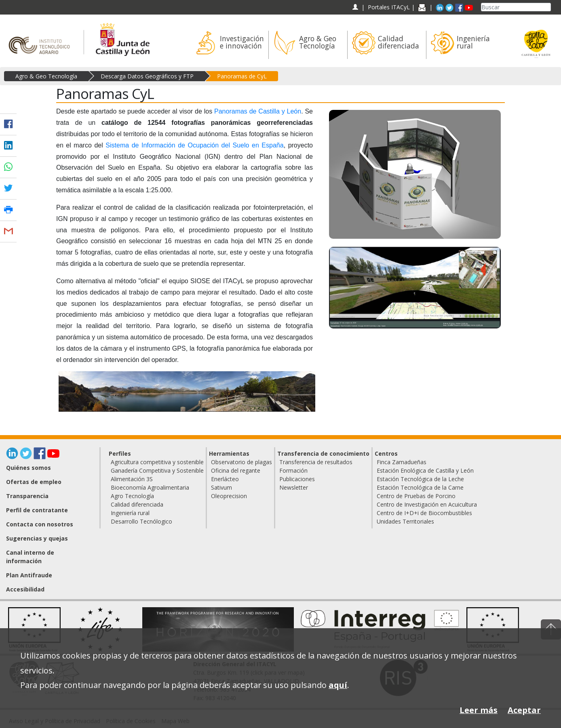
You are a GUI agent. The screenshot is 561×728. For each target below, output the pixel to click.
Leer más (479, 710)
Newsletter (294, 487)
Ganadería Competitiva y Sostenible (157, 470)
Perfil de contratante (37, 510)
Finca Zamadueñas (402, 462)
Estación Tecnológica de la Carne (420, 487)
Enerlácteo (225, 479)
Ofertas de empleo (34, 482)
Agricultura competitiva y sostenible (157, 462)
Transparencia (27, 496)
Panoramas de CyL (242, 76)
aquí (338, 685)
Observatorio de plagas (241, 462)
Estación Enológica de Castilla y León (425, 470)
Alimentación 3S (132, 479)
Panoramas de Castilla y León (258, 111)
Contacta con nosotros (40, 524)
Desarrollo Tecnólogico (141, 521)
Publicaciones (297, 479)
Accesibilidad (25, 589)
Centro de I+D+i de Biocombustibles (424, 513)
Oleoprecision (229, 496)
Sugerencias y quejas (37, 538)
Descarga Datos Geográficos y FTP (147, 76)
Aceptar (524, 710)
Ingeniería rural (130, 513)
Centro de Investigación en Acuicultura (427, 504)
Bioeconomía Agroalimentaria (150, 487)
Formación (293, 470)
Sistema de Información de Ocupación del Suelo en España (194, 145)
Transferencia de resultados (316, 462)
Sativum (221, 487)
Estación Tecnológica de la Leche (420, 479)
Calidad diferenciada (137, 504)
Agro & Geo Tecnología (46, 76)
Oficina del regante (236, 470)
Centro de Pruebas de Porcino (416, 496)
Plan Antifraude (29, 575)
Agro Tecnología (132, 496)
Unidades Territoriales (405, 521)
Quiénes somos (28, 468)
